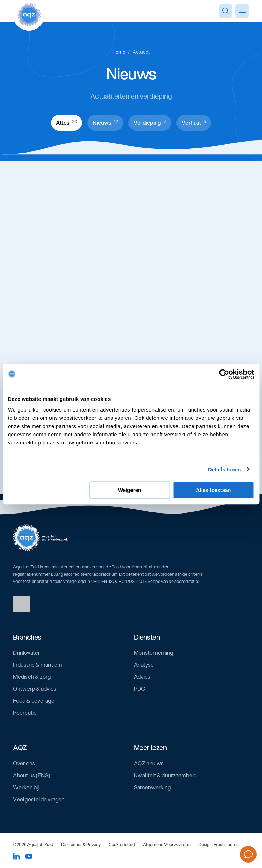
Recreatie (25, 713)
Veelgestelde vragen (39, 799)
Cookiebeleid (122, 844)
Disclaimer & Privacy (81, 844)
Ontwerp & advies (35, 689)
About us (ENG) (32, 775)
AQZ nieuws (149, 763)
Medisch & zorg (32, 677)
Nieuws (105, 122)
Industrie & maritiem (38, 665)
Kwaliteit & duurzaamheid (165, 775)
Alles (66, 122)
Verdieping (150, 122)
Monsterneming (153, 653)
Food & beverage (34, 701)
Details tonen (224, 469)
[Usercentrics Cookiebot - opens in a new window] (224, 374)
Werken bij (26, 787)
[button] (71, 637)
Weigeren (130, 490)
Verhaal (194, 122)
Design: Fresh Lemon (219, 844)
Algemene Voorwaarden (167, 844)
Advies (142, 677)
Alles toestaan (214, 490)
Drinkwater (27, 653)
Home (119, 52)
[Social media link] (16, 856)
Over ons (24, 763)
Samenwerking (152, 787)
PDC (139, 689)
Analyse (144, 665)
